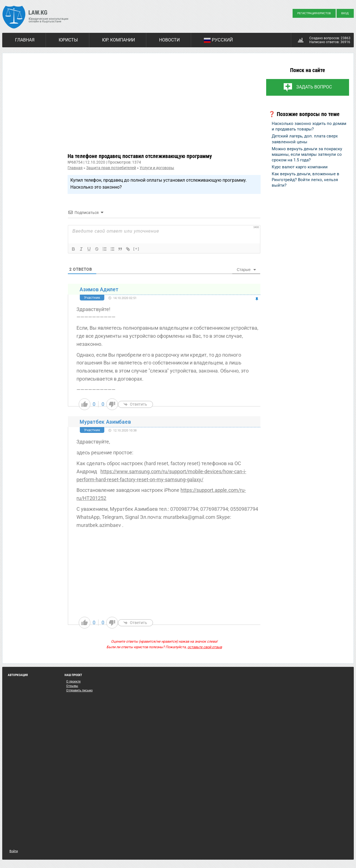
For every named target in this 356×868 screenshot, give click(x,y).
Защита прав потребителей (111, 168)
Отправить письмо (79, 690)
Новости (169, 40)
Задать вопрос (314, 87)
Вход (345, 13)
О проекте (73, 681)
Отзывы (72, 686)
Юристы (68, 40)
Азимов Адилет (99, 289)
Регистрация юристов (314, 13)
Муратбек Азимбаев (105, 422)
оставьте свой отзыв (205, 647)
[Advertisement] (164, 107)
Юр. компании (118, 40)
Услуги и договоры (157, 168)
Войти (14, 851)
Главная (25, 40)
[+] (136, 249)
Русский (218, 40)
